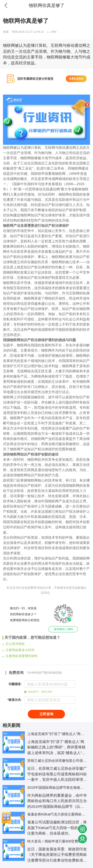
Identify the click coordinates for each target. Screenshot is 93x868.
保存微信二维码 (63, 629)
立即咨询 (46, 714)
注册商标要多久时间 (18, 650)
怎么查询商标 (14, 644)
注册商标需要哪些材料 (20, 656)
